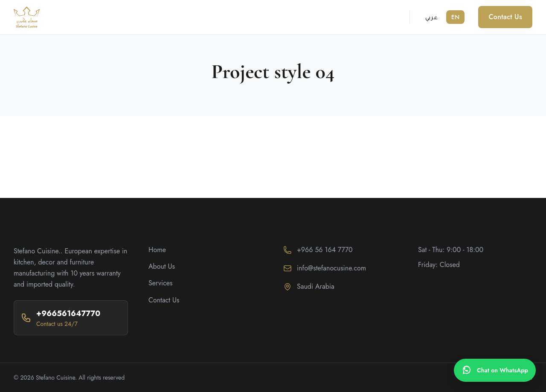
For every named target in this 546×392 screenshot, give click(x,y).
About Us (162, 266)
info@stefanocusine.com (331, 268)
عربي (431, 17)
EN (456, 17)
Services (161, 283)
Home (157, 250)
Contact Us (505, 17)
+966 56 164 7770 (325, 250)
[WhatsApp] (495, 370)
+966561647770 (68, 314)
